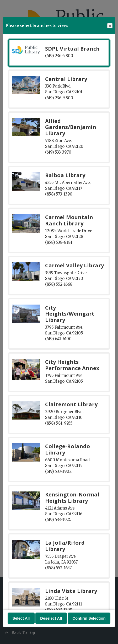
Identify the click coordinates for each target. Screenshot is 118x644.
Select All (21, 619)
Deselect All (51, 619)
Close (110, 26)
